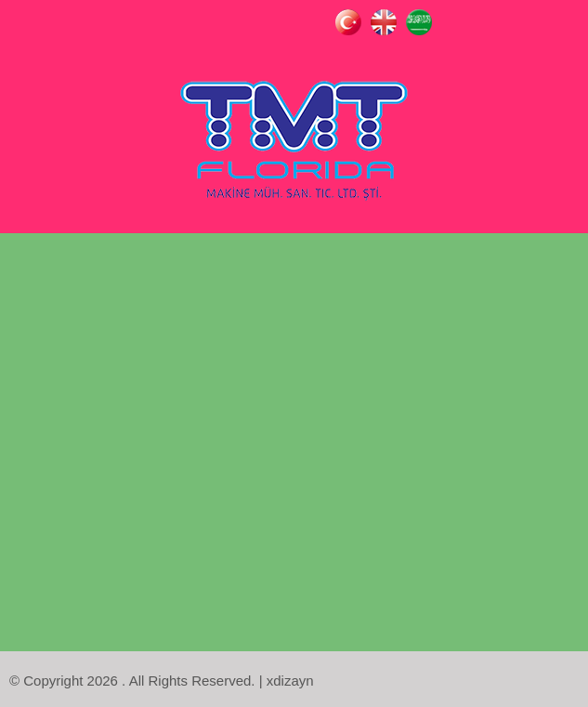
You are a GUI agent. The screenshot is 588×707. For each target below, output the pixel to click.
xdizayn (290, 681)
